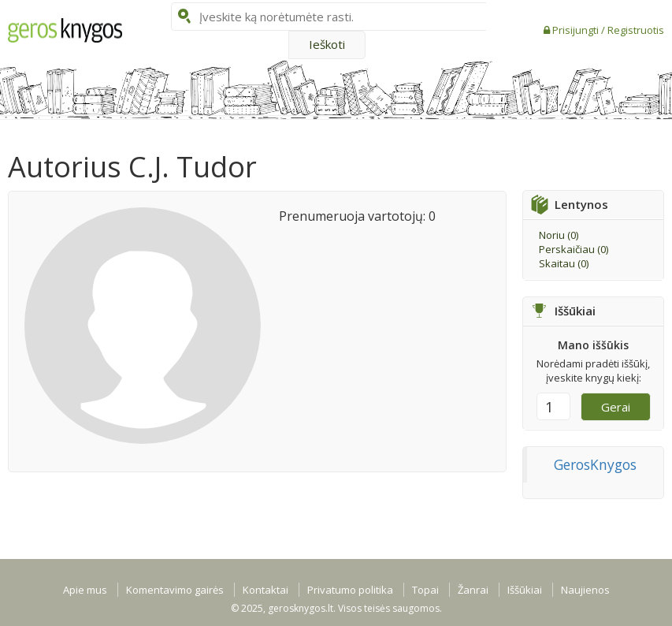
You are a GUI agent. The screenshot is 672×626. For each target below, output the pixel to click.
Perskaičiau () (574, 249)
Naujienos (585, 590)
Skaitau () (564, 263)
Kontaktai (265, 590)
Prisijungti (577, 30)
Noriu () (559, 235)
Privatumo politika (350, 590)
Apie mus (85, 590)
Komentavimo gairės (175, 590)
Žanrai (473, 590)
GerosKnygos (595, 464)
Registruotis (636, 30)
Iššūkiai (525, 590)
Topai (425, 590)
